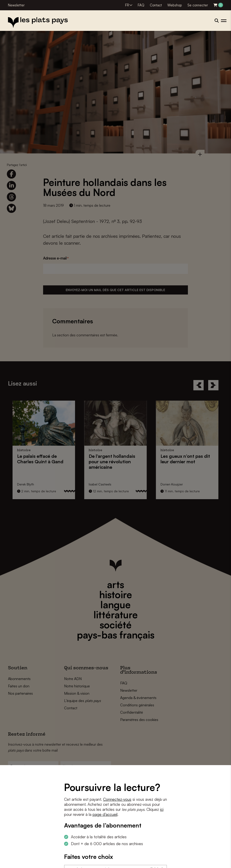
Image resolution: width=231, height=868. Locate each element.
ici (162, 809)
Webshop (175, 5)
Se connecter (198, 5)
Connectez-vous (117, 799)
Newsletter (16, 5)
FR (127, 5)
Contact (156, 5)
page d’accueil (105, 814)
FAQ (141, 5)
